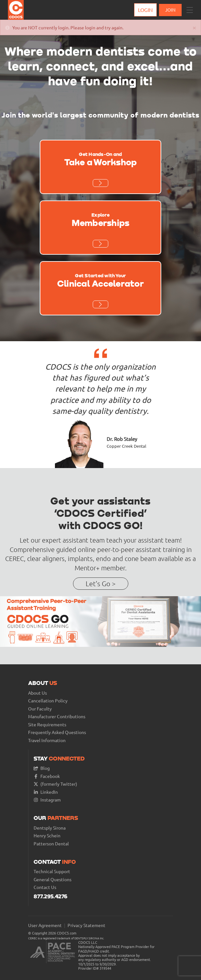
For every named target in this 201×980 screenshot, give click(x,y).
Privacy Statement (86, 925)
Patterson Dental (51, 844)
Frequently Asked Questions (57, 732)
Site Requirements (47, 725)
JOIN (170, 10)
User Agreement (45, 925)
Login (145, 10)
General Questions (53, 879)
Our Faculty (40, 709)
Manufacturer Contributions (57, 716)
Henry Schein (47, 836)
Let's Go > (101, 583)
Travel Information (47, 740)
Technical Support (52, 871)
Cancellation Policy (48, 701)
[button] (190, 10)
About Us (37, 693)
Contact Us (45, 887)
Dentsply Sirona (50, 828)
